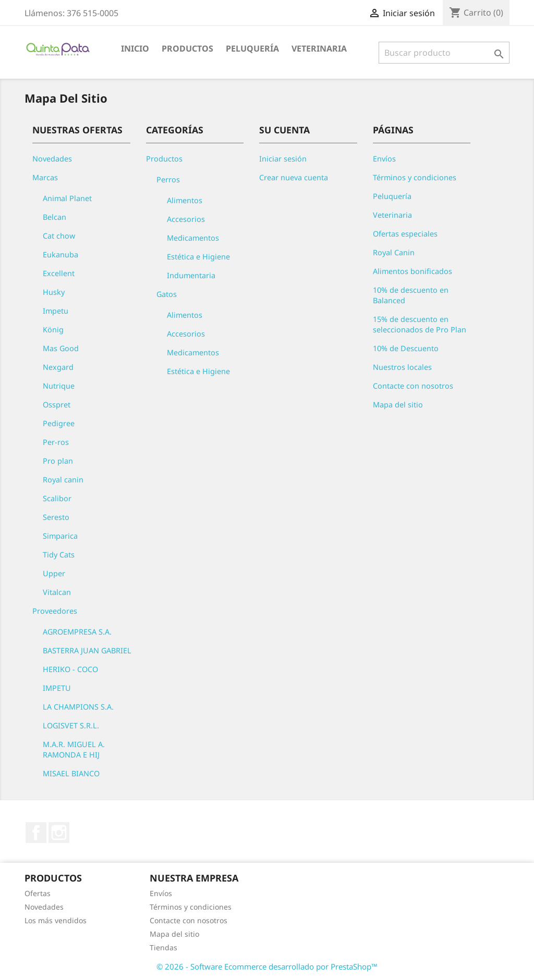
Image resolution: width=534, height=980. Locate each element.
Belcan (54, 217)
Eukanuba (60, 255)
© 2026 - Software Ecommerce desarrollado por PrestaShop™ (267, 966)
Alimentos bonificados (412, 271)
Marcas (45, 177)
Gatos (167, 294)
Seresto (56, 517)
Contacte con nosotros (413, 386)
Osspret (57, 405)
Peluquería (252, 48)
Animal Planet (67, 198)
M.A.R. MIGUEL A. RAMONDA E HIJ (74, 749)
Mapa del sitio (398, 405)
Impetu (56, 311)
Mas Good (61, 348)
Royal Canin (394, 252)
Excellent (59, 273)
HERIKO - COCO (70, 669)
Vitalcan (57, 592)
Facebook (36, 833)
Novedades (52, 159)
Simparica (60, 536)
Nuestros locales (402, 367)
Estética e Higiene (198, 257)
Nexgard (58, 367)
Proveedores (55, 611)
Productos (187, 48)
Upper (54, 573)
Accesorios (186, 219)
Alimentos (185, 200)
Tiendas (163, 947)
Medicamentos (193, 238)
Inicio (135, 48)
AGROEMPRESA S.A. (77, 632)
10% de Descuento (406, 348)
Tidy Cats (59, 555)
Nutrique (59, 386)
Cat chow (59, 236)
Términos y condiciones (415, 177)
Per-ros (56, 442)
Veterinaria (319, 48)
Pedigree (59, 423)
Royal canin (63, 480)
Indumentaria (191, 275)
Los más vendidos (56, 920)
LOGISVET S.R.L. (71, 725)
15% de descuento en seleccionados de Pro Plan (420, 324)
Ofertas (38, 893)
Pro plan (58, 461)
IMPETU (57, 688)
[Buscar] (444, 53)
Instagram (59, 833)
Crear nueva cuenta (294, 177)
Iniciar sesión (283, 159)
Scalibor (57, 498)
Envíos (384, 159)
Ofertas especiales (405, 234)
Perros (168, 179)
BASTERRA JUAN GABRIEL (87, 650)
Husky (54, 292)
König (53, 330)
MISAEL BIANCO (71, 773)
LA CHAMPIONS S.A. (78, 707)
